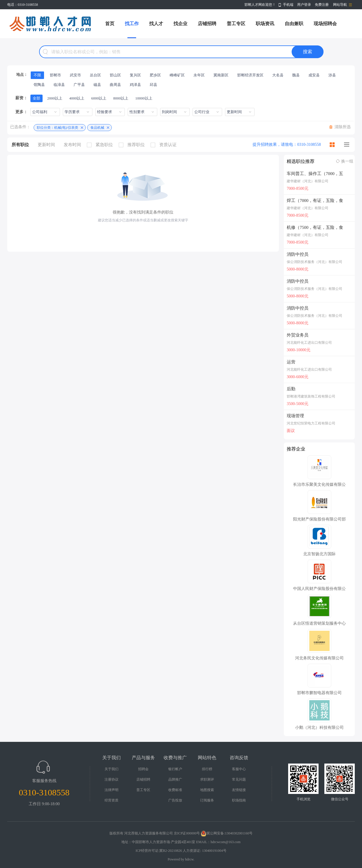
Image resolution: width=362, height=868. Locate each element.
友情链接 (239, 790)
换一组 (347, 161)
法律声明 (111, 790)
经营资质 (111, 800)
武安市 (75, 75)
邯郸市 (55, 75)
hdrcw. (190, 859)
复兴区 (135, 75)
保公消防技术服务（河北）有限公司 (315, 262)
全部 (36, 98)
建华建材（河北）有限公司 (308, 181)
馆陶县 (39, 85)
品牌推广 (175, 779)
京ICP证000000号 (187, 833)
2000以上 (55, 98)
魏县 (296, 75)
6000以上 (99, 98)
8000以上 (121, 98)
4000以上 (77, 98)
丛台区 (95, 75)
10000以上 (144, 98)
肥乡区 (155, 75)
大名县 (278, 75)
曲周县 (115, 85)
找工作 (132, 24)
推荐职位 (133, 145)
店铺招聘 (207, 24)
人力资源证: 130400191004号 (204, 851)
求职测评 (207, 779)
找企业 (180, 24)
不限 (37, 75)
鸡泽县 (135, 85)
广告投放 (175, 800)
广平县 (79, 85)
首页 (110, 24)
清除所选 (343, 127)
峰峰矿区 (177, 75)
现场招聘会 (325, 24)
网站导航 (340, 5)
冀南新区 (221, 75)
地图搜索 (207, 790)
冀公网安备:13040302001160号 (227, 833)
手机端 (288, 5)
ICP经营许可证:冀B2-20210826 (159, 851)
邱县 (153, 85)
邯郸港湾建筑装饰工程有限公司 (311, 396)
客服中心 (239, 769)
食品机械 (97, 128)
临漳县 (59, 85)
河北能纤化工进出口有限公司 (309, 343)
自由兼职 (294, 24)
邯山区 (115, 75)
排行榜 (207, 769)
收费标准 (175, 790)
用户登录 (304, 5)
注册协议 (111, 779)
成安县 (314, 75)
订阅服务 (207, 800)
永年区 (199, 75)
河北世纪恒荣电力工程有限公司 (311, 423)
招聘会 (143, 769)
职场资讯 (265, 24)
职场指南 (239, 800)
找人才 (156, 24)
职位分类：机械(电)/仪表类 (57, 128)
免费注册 (322, 5)
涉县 (332, 75)
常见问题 (239, 779)
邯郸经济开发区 (250, 75)
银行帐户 (175, 769)
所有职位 (20, 145)
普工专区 (236, 24)
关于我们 (111, 769)
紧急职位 (101, 145)
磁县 (97, 85)
